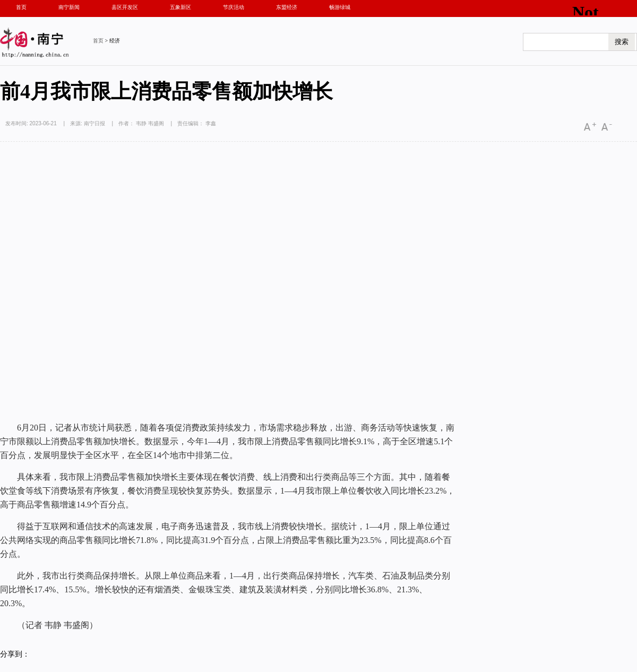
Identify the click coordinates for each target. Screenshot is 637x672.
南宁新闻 (69, 7)
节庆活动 (234, 7)
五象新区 (180, 7)
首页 (21, 7)
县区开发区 (125, 7)
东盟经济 (287, 7)
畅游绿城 (340, 7)
